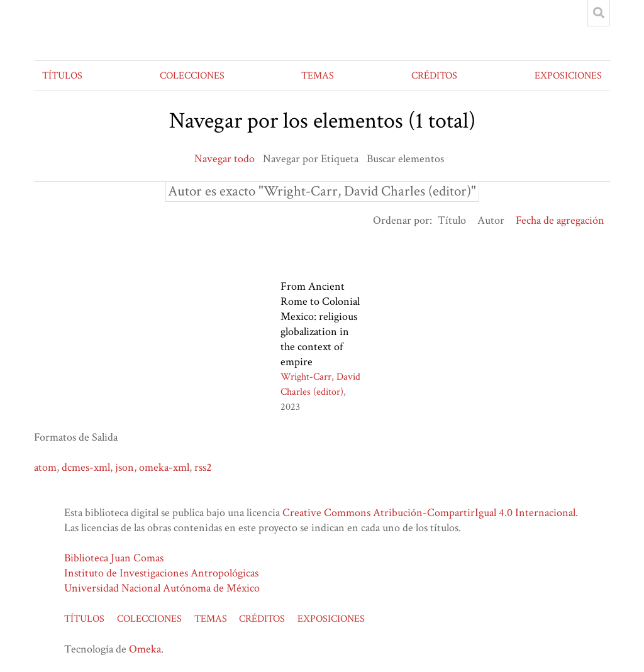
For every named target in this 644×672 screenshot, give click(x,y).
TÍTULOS (62, 76)
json (125, 467)
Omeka (145, 649)
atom (45, 467)
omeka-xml (164, 467)
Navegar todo (225, 159)
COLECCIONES (192, 76)
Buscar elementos (405, 159)
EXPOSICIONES (568, 76)
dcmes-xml (86, 467)
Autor (491, 220)
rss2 (203, 467)
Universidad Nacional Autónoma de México (162, 588)
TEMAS (318, 76)
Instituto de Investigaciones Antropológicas (161, 573)
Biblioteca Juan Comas (114, 558)
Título (452, 220)
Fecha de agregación (560, 220)
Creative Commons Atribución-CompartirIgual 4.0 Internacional (429, 513)
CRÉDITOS (434, 76)
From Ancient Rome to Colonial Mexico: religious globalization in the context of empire (320, 324)
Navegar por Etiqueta (311, 159)
